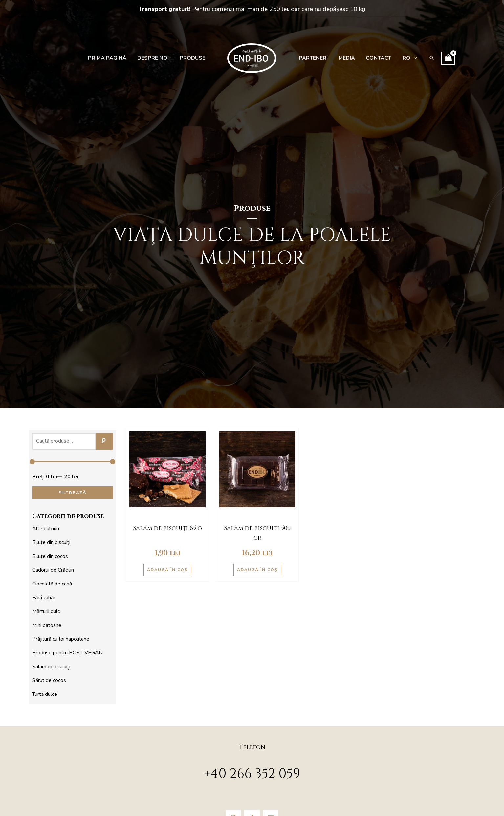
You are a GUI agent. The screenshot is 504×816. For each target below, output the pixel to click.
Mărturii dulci (46, 611)
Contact (376, 58)
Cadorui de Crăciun (53, 570)
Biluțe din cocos (50, 556)
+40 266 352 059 (252, 774)
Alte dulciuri (46, 529)
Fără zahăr (44, 598)
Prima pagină (110, 58)
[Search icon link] (427, 58)
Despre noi (155, 58)
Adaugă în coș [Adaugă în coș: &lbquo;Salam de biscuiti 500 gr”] (257, 570)
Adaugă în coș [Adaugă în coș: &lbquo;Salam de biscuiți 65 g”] (167, 570)
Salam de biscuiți (51, 667)
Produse (193, 58)
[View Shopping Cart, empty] (444, 58)
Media (345, 58)
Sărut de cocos (49, 680)
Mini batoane (47, 625)
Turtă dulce (45, 694)
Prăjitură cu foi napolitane (61, 639)
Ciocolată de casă (52, 584)
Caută (104, 442)
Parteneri (313, 58)
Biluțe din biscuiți (51, 542)
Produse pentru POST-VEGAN (67, 653)
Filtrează (72, 492)
